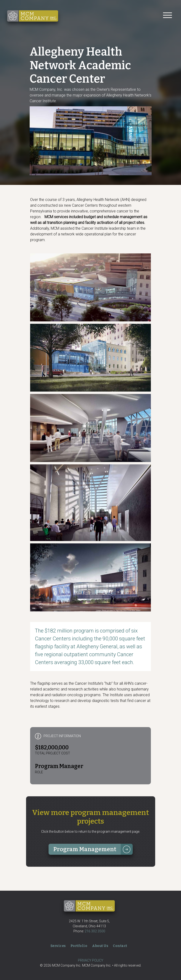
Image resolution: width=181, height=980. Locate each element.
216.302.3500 (95, 931)
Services (58, 946)
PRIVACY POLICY (91, 960)
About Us (100, 946)
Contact (120, 946)
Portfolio (79, 946)
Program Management (85, 849)
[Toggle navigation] (167, 16)
